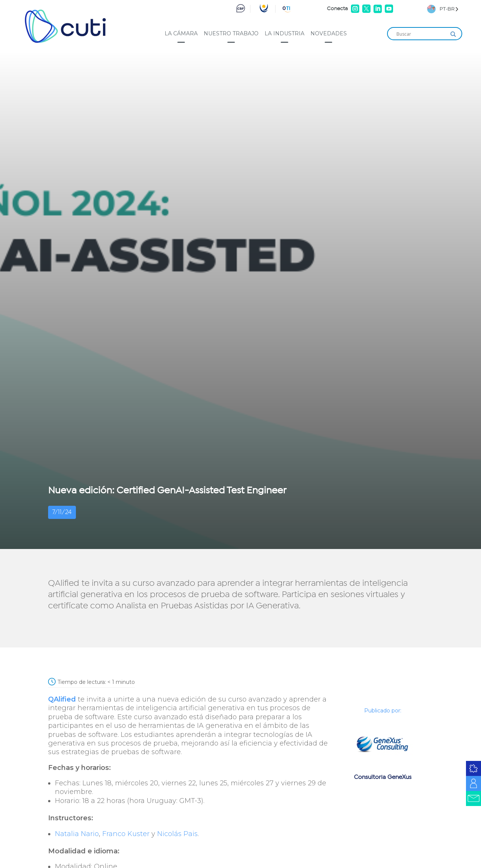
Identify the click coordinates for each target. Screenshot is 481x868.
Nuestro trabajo (231, 33)
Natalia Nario (77, 834)
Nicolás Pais (177, 834)
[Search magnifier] (453, 34)
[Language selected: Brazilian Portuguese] (443, 9)
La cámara (181, 33)
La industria (284, 33)
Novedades (329, 33)
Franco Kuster (126, 834)
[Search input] (421, 34)
